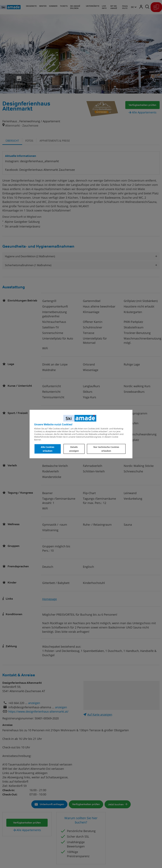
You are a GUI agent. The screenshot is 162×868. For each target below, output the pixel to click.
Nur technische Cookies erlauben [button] (106, 449)
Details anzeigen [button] (74, 449)
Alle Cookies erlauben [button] (48, 449)
